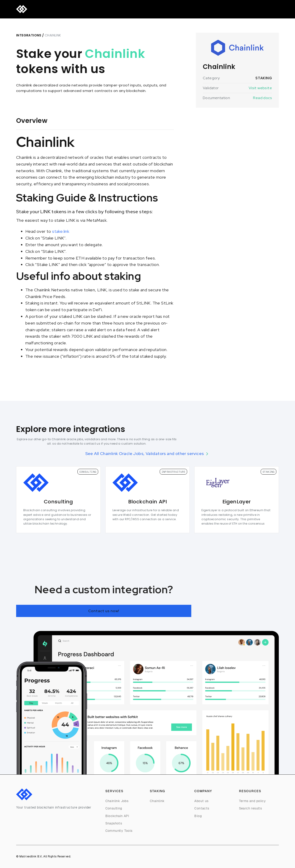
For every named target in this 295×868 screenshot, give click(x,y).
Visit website (260, 88)
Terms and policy (252, 801)
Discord (248, 9)
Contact (126, 9)
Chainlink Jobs (117, 801)
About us (201, 801)
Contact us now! (104, 611)
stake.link (61, 231)
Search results (251, 808)
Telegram (268, 9)
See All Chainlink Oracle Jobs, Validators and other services (145, 453)
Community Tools (119, 831)
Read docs (263, 98)
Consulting (69, 9)
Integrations (29, 35)
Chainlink (157, 801)
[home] (22, 9)
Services (46, 9)
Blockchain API (117, 816)
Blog (109, 9)
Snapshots (114, 823)
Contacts (202, 808)
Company (92, 9)
